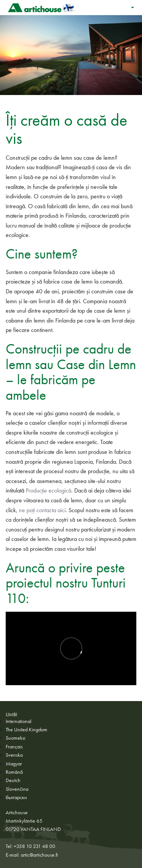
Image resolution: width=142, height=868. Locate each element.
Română (14, 772)
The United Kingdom (27, 729)
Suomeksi (16, 738)
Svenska (14, 755)
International (19, 721)
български (16, 797)
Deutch (13, 780)
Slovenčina (17, 789)
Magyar (14, 764)
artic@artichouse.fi (39, 855)
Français (14, 746)
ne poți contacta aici (42, 510)
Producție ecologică (48, 490)
